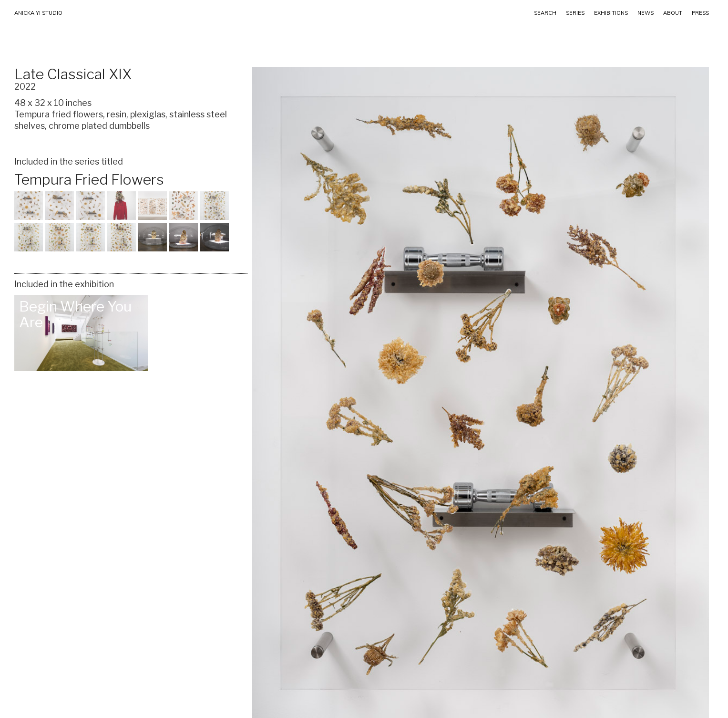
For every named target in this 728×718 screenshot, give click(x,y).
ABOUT (673, 13)
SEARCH (545, 13)
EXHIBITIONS (611, 13)
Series (575, 13)
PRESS (700, 13)
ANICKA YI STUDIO (38, 13)
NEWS (646, 13)
